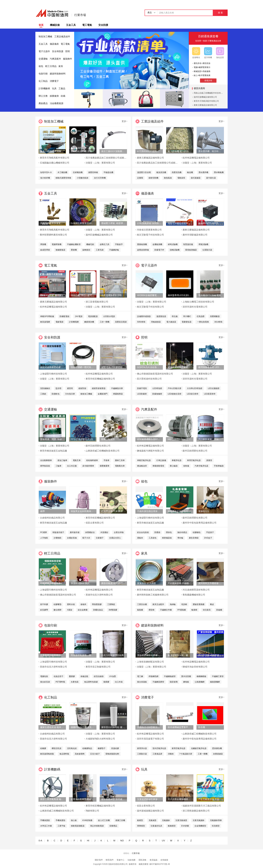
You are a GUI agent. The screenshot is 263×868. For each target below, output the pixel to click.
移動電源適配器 (78, 826)
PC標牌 (44, 532)
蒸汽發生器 (211, 178)
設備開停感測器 (144, 316)
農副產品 (43, 103)
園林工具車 (120, 460)
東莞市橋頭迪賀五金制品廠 (53, 451)
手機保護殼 (60, 820)
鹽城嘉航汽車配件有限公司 (150, 451)
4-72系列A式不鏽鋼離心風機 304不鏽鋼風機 (149, 151)
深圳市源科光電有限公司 (195, 307)
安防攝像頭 (45, 388)
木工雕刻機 (62, 172)
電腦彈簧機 (57, 244)
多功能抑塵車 (88, 466)
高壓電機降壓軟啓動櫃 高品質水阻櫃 (113, 295)
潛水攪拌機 (203, 172)
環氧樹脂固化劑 (112, 754)
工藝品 (62, 89)
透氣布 (140, 538)
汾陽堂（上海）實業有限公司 (100, 163)
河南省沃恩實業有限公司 (149, 230)
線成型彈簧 (45, 250)
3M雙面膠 (113, 610)
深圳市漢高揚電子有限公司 (150, 739)
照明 (68, 51)
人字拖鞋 (44, 538)
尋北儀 (175, 316)
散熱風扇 (168, 178)
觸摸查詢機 (89, 322)
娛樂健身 (54, 96)
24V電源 (79, 316)
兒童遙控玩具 (156, 826)
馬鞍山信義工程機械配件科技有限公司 (210, 93)
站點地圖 (131, 860)
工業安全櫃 (142, 604)
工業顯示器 (142, 754)
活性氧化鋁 (72, 748)
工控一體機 (105, 322)
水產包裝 (75, 682)
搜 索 (220, 13)
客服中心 (121, 860)
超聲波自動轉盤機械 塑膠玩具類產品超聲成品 (83, 799)
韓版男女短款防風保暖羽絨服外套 (83, 511)
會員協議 (153, 860)
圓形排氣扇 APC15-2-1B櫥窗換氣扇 (113, 583)
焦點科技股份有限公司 (118, 864)
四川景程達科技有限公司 (149, 379)
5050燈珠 (141, 322)
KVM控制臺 (87, 820)
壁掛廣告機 (217, 748)
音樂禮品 (113, 826)
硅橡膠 (43, 748)
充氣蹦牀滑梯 (216, 820)
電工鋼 (140, 676)
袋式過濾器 (196, 178)
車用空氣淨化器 (194, 460)
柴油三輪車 (62, 460)
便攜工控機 (120, 820)
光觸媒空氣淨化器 (199, 748)
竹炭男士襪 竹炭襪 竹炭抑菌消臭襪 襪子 (113, 511)
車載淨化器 (177, 460)
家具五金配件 (158, 604)
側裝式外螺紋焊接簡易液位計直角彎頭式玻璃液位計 (180, 223)
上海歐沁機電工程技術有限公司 (198, 302)
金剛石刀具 (105, 244)
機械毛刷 (90, 244)
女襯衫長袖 (72, 538)
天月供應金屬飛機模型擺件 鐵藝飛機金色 (180, 799)
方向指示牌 (70, 394)
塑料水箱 (71, 604)
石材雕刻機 (78, 172)
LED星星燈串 (210, 394)
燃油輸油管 (142, 466)
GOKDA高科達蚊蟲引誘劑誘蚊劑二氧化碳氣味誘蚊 (149, 367)
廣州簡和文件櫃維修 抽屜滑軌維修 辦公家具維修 (210, 583)
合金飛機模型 (200, 826)
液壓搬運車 (105, 466)
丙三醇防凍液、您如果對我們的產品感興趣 (210, 439)
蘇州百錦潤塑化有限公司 (98, 446)
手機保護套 (45, 820)
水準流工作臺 (46, 826)
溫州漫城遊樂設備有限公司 (150, 811)
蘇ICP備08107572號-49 (160, 864)
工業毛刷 (100, 250)
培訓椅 (184, 604)
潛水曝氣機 (219, 172)
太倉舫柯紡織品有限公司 (52, 518)
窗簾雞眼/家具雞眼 (147, 583)
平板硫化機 (108, 172)
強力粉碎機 (45, 178)
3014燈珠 (218, 322)
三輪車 (58, 466)
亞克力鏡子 (95, 754)
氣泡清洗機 (161, 172)
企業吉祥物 (119, 532)
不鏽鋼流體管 (158, 682)
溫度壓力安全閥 (144, 172)
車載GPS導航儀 (47, 316)
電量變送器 (187, 322)
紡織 (63, 96)
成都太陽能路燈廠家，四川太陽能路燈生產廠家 (180, 367)
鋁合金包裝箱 (143, 532)
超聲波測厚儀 (143, 250)
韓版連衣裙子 (58, 532)
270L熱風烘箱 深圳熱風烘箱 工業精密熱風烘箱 (149, 223)
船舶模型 (172, 826)
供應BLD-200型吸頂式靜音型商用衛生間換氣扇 (149, 727)
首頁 (41, 25)
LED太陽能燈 (214, 388)
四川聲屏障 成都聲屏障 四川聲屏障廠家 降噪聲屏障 (210, 655)
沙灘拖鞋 (58, 538)
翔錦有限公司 (92, 811)
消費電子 (54, 81)
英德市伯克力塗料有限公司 (99, 595)
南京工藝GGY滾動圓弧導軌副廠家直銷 (113, 151)
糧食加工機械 (86, 394)
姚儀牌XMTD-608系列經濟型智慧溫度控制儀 (210, 223)
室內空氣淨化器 (159, 748)
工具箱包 (153, 538)
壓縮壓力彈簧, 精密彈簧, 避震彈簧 (113, 223)
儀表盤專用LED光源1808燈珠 (180, 295)
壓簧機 (74, 250)
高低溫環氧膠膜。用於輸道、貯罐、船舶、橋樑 (83, 655)
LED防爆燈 (142, 394)
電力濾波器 (171, 322)
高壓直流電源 (121, 322)
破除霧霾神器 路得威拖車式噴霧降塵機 (113, 799)
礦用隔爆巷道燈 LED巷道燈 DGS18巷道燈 (210, 367)
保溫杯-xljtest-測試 (80, 583)
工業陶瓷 (111, 604)
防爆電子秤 (159, 250)
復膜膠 (106, 682)
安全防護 (103, 25)
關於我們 (99, 860)
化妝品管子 (58, 676)
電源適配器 (93, 316)
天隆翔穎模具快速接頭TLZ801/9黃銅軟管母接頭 (52, 223)
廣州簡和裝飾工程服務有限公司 (153, 595)
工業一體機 (203, 754)
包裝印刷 (43, 74)
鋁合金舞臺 (83, 610)
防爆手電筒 (142, 388)
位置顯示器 (207, 250)
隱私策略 (142, 860)
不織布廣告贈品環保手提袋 (149, 511)
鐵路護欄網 (215, 682)
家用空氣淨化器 (179, 748)
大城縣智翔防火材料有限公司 (100, 739)
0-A (40, 841)
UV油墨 (113, 676)
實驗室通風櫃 (199, 604)
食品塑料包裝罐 (91, 682)
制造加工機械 (45, 37)
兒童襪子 (100, 538)
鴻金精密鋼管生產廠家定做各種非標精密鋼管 (149, 655)
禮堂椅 (152, 610)
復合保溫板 (142, 682)
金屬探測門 (103, 394)
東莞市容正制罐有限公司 (98, 667)
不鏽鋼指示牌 (117, 388)
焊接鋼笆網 (153, 676)
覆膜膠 (72, 676)
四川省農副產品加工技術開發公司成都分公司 (108, 158)
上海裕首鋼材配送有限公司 (150, 662)
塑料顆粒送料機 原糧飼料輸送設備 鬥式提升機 (83, 151)
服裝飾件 (68, 59)
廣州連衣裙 (75, 532)
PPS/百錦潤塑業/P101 (82, 439)
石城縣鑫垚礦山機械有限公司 (55, 163)
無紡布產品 (182, 532)
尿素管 (209, 460)
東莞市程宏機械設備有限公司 (100, 379)
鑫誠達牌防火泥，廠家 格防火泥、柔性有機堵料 (180, 655)
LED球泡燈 (157, 388)
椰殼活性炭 (57, 748)
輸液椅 (194, 610)
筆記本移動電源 (97, 826)
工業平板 (61, 826)
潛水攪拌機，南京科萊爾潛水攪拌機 (210, 151)
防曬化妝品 (98, 610)
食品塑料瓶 (64, 754)
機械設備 (55, 25)
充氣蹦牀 (166, 820)
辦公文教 (43, 96)
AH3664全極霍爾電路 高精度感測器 (149, 295)
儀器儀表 (54, 44)
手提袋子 (210, 532)
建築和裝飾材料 (58, 74)
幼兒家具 (207, 610)
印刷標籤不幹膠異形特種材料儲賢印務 (52, 583)
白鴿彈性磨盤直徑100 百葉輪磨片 (83, 223)
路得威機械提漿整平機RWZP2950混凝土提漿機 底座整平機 (180, 727)
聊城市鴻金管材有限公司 (195, 667)
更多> (125, 121)
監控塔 (58, 388)
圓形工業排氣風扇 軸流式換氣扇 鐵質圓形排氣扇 (52, 799)
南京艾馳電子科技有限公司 (150, 235)
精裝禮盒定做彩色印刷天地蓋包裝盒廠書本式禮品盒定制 (180, 511)
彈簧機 (43, 244)
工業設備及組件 (62, 37)
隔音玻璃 (174, 682)
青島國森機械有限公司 (194, 595)
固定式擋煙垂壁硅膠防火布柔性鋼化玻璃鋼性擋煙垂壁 (52, 367)
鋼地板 (186, 682)
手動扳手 (119, 244)
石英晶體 (200, 316)
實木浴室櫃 (186, 676)
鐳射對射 (82, 388)
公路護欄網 (200, 682)
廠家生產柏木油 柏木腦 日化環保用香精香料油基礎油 (52, 727)
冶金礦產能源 (57, 103)
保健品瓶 (84, 676)
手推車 (106, 460)
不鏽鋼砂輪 (114, 250)
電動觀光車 (120, 466)
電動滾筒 (181, 178)
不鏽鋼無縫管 (170, 676)
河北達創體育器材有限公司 (196, 590)
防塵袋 (157, 532)
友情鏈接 (164, 860)
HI (88, 841)
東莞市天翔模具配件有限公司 (206, 101)
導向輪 (180, 538)
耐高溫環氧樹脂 (47, 754)
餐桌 (212, 604)
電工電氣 (87, 25)
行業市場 (80, 15)
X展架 (70, 610)
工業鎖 (43, 394)
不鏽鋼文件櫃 (166, 610)
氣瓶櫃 (140, 610)
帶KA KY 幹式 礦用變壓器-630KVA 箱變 (52, 295)
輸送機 (190, 172)
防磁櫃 (219, 610)
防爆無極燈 (157, 394)
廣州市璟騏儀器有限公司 (195, 235)
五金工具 (71, 25)
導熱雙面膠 (97, 604)
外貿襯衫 (104, 532)
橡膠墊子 (102, 748)
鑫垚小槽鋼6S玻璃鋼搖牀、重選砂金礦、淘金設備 (52, 151)
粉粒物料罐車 (92, 460)
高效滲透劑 (80, 754)
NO (122, 841)
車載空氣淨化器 (144, 460)
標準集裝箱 (45, 466)
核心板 (74, 820)
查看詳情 (208, 81)
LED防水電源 (109, 316)
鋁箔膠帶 (44, 610)
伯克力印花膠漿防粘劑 (113, 655)
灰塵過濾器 (218, 754)
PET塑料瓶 (60, 682)
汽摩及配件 (55, 59)
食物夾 (83, 604)
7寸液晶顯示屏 (186, 754)
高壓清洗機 (177, 172)
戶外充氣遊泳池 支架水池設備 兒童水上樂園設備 (210, 799)
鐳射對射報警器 (99, 388)
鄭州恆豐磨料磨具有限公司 (53, 235)
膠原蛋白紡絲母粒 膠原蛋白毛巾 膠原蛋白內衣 (113, 727)
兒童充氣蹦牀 (199, 820)
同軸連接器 (156, 322)
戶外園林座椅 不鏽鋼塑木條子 (180, 583)
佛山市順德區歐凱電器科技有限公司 (155, 374)
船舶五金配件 (108, 439)
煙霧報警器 (118, 394)
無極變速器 (60, 250)
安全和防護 (58, 51)
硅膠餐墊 (58, 604)
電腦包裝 (44, 676)
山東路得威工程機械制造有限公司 (103, 451)
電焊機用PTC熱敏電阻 (210, 295)
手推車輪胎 (219, 466)
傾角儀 (186, 466)
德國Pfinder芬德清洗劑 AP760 (83, 727)
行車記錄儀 (161, 460)
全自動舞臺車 (46, 460)
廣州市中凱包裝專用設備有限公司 (200, 523)
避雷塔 (70, 388)
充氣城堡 (153, 820)
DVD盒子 (208, 538)
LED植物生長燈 (174, 394)
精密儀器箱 (167, 538)
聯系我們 (110, 860)
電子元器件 (44, 51)
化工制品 (43, 81)
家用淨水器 (142, 748)
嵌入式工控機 (104, 820)
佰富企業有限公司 (95, 523)
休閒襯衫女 (90, 532)
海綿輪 (173, 604)
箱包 (41, 66)
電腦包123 (203, 511)
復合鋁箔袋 (45, 682)
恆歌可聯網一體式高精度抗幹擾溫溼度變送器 (83, 367)
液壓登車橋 (93, 172)
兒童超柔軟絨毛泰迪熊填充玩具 (149, 799)
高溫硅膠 (115, 748)
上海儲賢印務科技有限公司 (53, 374)
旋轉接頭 (86, 250)
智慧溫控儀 (188, 244)
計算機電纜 (74, 322)
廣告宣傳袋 (194, 538)
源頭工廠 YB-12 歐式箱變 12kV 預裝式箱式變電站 (83, 295)
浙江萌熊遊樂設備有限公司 (196, 811)
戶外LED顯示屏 (174, 388)
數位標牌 (58, 610)
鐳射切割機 (153, 178)
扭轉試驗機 (175, 250)
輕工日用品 (51, 66)
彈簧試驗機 (203, 244)
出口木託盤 (72, 466)
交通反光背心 (115, 538)
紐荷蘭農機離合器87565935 (149, 439)
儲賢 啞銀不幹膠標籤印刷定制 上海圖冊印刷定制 (113, 367)
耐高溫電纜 (45, 322)
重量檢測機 (142, 244)
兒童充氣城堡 (181, 820)
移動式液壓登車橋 (63, 178)
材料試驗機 (173, 244)
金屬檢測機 (157, 244)
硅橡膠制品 (87, 748)
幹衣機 (202, 727)
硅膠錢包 (197, 532)
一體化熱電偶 (203, 322)
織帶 (42, 511)
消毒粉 (171, 754)
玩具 (54, 89)
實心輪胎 (174, 466)
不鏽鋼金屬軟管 (74, 244)
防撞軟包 (56, 394)
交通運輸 (43, 59)
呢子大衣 (86, 538)
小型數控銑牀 (83, 178)
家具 (61, 66)
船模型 (140, 820)
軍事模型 (141, 826)
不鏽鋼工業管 (218, 676)
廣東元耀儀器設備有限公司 (205, 105)
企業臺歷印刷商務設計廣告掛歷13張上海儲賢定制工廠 (52, 655)
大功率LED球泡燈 (195, 388)
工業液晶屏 (157, 754)
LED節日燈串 (193, 394)
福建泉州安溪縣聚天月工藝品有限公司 (202, 806)
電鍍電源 (59, 322)
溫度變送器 (161, 316)
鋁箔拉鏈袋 (99, 676)
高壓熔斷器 (215, 316)
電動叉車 (77, 460)
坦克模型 (216, 826)
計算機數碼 (44, 89)
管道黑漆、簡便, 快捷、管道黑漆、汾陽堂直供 (52, 439)
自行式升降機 (100, 178)
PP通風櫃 (182, 610)
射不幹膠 (44, 604)
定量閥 (140, 178)
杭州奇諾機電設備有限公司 (196, 158)
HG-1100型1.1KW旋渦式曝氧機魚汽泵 (180, 439)
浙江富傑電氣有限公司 (97, 302)
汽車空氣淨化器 (201, 466)
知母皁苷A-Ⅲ (46, 172)
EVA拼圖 (185, 826)
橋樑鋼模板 (201, 676)
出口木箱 (119, 682)
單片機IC (187, 316)
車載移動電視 (158, 466)
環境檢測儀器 (191, 250)
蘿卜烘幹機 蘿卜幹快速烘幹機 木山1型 (180, 151)
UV (163, 841)
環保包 (169, 532)
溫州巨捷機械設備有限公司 (205, 97)
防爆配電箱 (64, 316)
